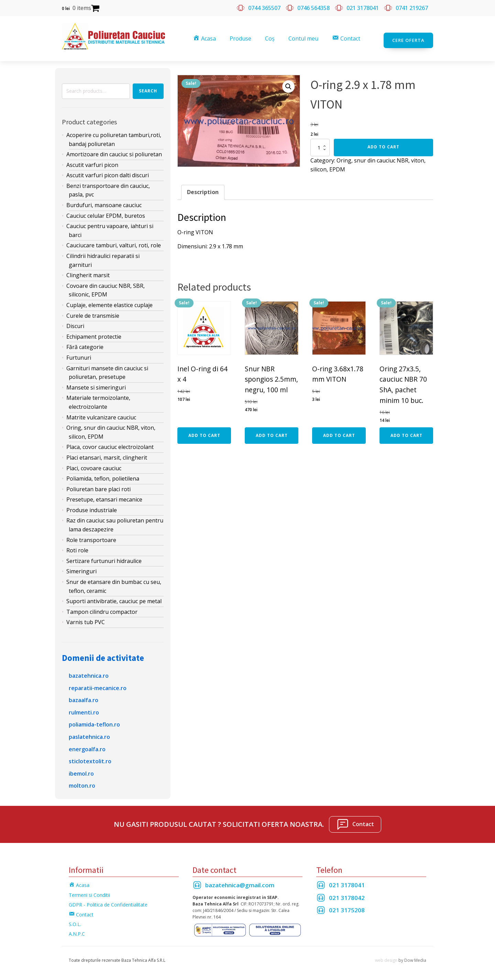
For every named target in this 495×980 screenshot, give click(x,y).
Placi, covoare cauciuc (94, 464)
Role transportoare (91, 536)
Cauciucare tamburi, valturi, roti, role (114, 241)
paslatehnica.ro (89, 733)
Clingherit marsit (88, 271)
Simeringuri (81, 567)
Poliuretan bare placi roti (98, 485)
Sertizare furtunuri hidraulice (104, 557)
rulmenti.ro (84, 708)
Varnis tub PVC (86, 618)
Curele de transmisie (93, 312)
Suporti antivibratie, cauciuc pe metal (114, 597)
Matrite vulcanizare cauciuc (101, 413)
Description (203, 188)
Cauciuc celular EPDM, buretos (106, 212)
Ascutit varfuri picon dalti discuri (108, 171)
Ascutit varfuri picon (92, 161)
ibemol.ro (81, 769)
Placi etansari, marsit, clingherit (107, 453)
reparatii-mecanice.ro (98, 684)
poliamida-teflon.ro (94, 721)
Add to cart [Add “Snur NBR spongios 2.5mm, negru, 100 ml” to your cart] (272, 431)
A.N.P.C (77, 930)
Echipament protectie (94, 333)
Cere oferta (408, 36)
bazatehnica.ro (89, 672)
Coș (271, 36)
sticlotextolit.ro (90, 757)
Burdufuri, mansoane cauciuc (104, 201)
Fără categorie (85, 343)
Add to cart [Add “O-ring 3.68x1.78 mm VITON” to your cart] (339, 431)
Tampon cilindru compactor (102, 608)
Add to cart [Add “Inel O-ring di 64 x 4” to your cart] (204, 431)
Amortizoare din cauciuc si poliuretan (114, 150)
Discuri (75, 322)
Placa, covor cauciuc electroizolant (110, 443)
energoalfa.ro (87, 745)
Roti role (77, 547)
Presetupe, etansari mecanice (104, 496)
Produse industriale (92, 506)
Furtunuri (79, 353)
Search (148, 87)
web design (386, 956)
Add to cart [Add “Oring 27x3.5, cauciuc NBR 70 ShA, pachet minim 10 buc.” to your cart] (406, 431)
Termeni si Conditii (89, 891)
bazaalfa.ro (84, 696)
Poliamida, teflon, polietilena (103, 475)
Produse (242, 36)
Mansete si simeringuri (96, 383)
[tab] (203, 189)
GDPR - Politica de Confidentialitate (108, 901)
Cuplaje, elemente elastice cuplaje (109, 301)
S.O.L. (75, 920)
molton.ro (82, 782)
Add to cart (383, 143)
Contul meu (305, 36)
